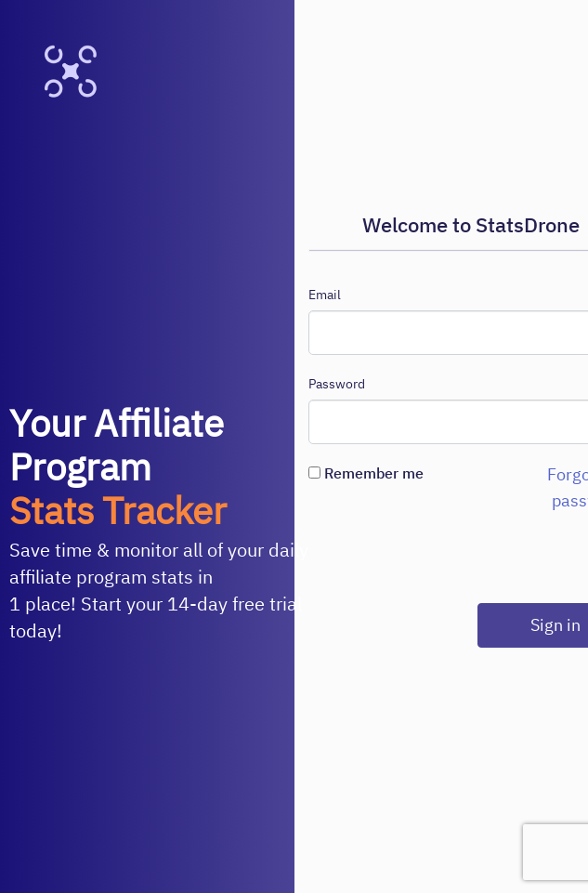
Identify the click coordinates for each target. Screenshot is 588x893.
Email (325, 295)
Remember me (366, 473)
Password (337, 384)
